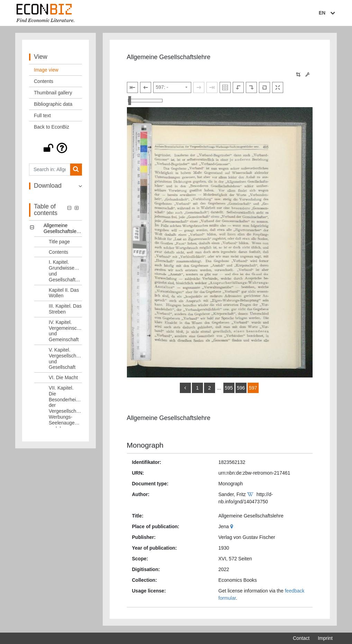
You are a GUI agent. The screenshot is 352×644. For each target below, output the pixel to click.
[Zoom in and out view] (145, 101)
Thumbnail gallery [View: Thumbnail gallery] (53, 93)
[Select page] (172, 87)
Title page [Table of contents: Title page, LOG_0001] (59, 242)
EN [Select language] (328, 13)
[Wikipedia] (251, 494)
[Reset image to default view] (265, 87)
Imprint (325, 638)
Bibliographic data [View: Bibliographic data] (53, 104)
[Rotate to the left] (238, 87)
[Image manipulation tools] (308, 74)
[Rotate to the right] (251, 87)
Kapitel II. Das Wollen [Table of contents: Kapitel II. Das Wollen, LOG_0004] (64, 293)
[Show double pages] (225, 87)
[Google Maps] (233, 526)
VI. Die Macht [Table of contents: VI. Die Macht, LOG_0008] (63, 377)
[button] (55, 148)
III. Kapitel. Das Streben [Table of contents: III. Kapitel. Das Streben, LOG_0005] (65, 309)
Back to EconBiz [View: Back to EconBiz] (52, 127)
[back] (185, 388)
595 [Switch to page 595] (229, 388)
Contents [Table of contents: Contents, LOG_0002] (58, 252)
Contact (301, 638)
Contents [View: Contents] (44, 81)
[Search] (76, 170)
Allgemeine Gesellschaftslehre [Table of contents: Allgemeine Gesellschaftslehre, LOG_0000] (63, 228)
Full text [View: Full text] (42, 115)
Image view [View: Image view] (46, 70)
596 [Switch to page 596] (241, 388)
